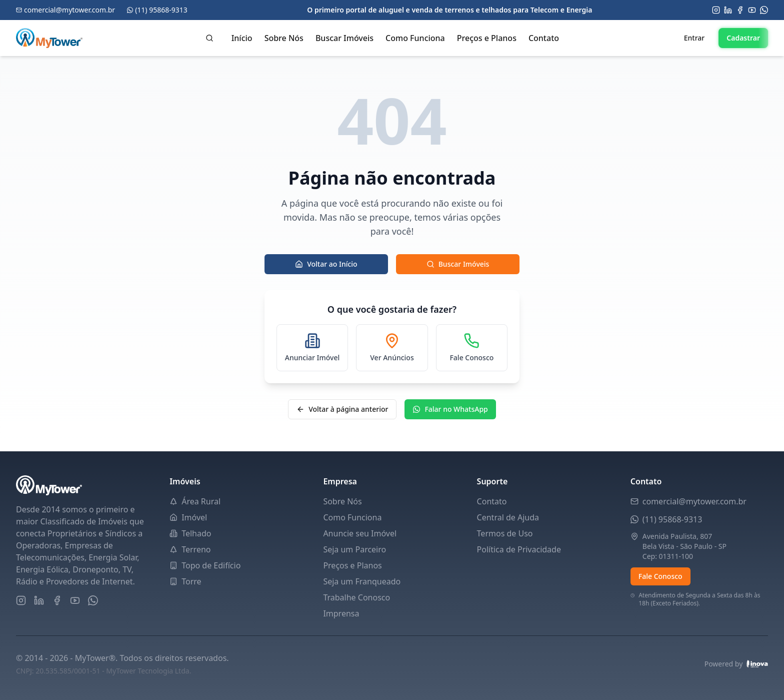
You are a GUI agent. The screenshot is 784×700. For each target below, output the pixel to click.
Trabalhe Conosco (356, 597)
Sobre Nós (284, 38)
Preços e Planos (487, 38)
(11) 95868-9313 (672, 519)
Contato (544, 38)
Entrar (694, 38)
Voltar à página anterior (342, 409)
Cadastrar (743, 38)
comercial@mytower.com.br (694, 501)
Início (242, 38)
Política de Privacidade (519, 549)
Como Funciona (415, 38)
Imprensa (341, 613)
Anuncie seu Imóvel (360, 533)
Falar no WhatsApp (450, 409)
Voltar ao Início (326, 264)
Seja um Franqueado (362, 581)
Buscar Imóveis (344, 38)
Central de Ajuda (508, 517)
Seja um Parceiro (354, 549)
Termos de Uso (505, 533)
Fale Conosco (660, 576)
